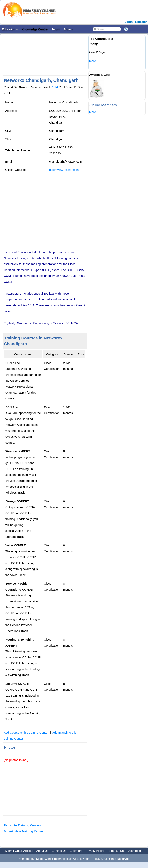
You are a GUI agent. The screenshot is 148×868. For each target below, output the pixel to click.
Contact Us (59, 851)
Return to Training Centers (22, 825)
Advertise (135, 851)
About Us (42, 851)
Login (129, 22)
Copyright (76, 851)
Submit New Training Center (23, 831)
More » (69, 29)
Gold (55, 87)
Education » (10, 29)
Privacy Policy (95, 851)
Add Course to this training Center (26, 733)
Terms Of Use (116, 851)
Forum (56, 29)
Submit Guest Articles (19, 851)
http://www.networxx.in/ (64, 170)
